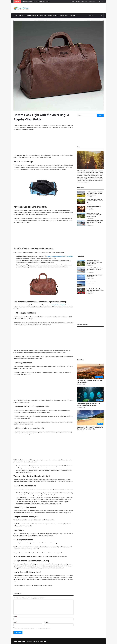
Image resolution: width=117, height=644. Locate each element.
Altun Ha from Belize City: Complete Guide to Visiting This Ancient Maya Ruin (94, 215)
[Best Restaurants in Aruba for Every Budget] (81, 209)
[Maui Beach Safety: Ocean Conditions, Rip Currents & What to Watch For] (90, 418)
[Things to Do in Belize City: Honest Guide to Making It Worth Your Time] (81, 223)
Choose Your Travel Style (31, 15)
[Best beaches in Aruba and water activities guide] (81, 277)
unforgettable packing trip (58, 305)
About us (78, 1)
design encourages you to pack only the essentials (60, 256)
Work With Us (84, 1)
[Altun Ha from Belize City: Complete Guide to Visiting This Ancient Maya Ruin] (81, 216)
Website (47, 622)
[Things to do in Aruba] (81, 284)
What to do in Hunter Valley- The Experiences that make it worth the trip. (95, 201)
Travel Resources (63, 15)
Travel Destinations (52, 15)
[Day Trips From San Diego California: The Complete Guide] (90, 371)
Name (15, 617)
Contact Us (100, 1)
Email (15, 622)
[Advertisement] (74, 8)
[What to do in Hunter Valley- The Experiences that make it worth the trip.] (81, 201)
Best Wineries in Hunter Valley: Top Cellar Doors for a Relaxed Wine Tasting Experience (95, 193)
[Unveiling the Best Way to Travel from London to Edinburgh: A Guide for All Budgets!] (81, 291)
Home (73, 1)
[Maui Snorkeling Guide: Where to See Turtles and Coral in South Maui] (90, 394)
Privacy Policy (92, 1)
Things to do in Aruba (92, 282)
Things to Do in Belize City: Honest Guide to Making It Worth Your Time (95, 222)
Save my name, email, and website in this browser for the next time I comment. (32, 628)
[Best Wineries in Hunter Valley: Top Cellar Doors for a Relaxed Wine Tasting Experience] (81, 194)
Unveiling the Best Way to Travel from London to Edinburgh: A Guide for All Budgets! (95, 290)
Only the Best (43, 15)
